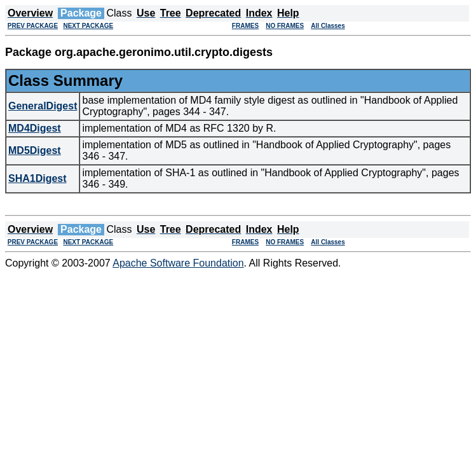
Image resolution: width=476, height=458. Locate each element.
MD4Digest (35, 128)
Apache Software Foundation (178, 263)
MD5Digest (35, 150)
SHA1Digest (37, 178)
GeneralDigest (43, 106)
